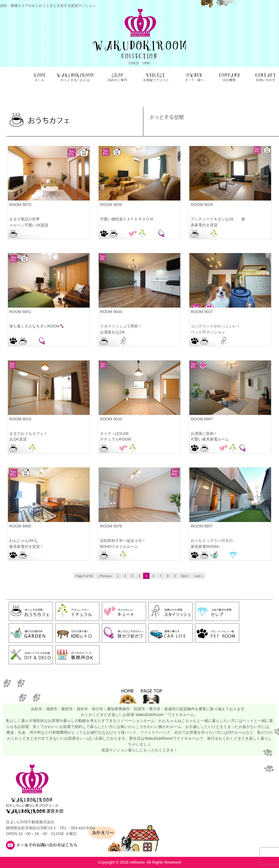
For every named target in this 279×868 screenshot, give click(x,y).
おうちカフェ (13, 233)
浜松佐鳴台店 (152, 233)
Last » (199, 576)
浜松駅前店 (32, 233)
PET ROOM (104, 233)
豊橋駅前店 (252, 555)
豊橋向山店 (242, 555)
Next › (185, 576)
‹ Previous (105, 576)
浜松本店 (223, 233)
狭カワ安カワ (161, 233)
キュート (133, 233)
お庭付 (214, 555)
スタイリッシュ (123, 341)
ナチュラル (142, 233)
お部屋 (23, 233)
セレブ (233, 555)
